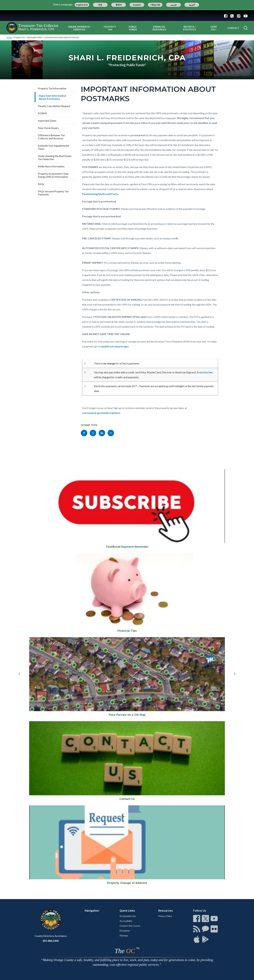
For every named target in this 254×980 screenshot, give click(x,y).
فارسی (173, 5)
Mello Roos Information (51, 166)
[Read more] (127, 16)
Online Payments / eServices (79, 28)
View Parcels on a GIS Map (127, 715)
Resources (165, 911)
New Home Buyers (48, 128)
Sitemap (124, 935)
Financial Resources (159, 28)
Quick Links (127, 911)
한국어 (119, 5)
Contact (233, 28)
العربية (192, 5)
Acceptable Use (128, 916)
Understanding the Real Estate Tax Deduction (55, 157)
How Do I (214, 28)
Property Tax (110, 28)
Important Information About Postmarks (62, 37)
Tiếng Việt (155, 5)
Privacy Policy (165, 916)
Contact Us (127, 799)
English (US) (82, 5)
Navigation (92, 911)
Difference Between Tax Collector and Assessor (51, 137)
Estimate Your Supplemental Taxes (53, 147)
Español (137, 5)
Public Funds (133, 28)
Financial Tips (127, 631)
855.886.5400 (51, 941)
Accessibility (126, 921)
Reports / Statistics (189, 28)
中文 (100, 5)
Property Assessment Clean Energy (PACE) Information (53, 175)
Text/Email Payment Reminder (127, 547)
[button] (19, 679)
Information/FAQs (35, 37)
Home (9, 37)
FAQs (41, 184)
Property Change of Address (127, 883)
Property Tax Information (52, 88)
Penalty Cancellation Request (54, 106)
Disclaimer (125, 931)
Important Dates (47, 121)
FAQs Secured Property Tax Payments (53, 193)
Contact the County (130, 926)
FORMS (42, 113)
